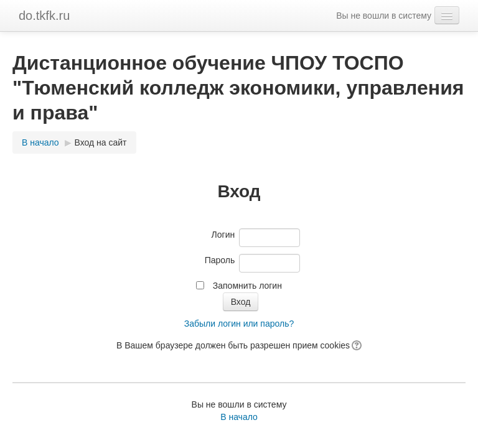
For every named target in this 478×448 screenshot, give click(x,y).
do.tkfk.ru (44, 16)
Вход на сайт (101, 142)
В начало (40, 142)
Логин (223, 235)
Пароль (220, 260)
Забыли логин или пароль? (239, 324)
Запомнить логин (247, 286)
